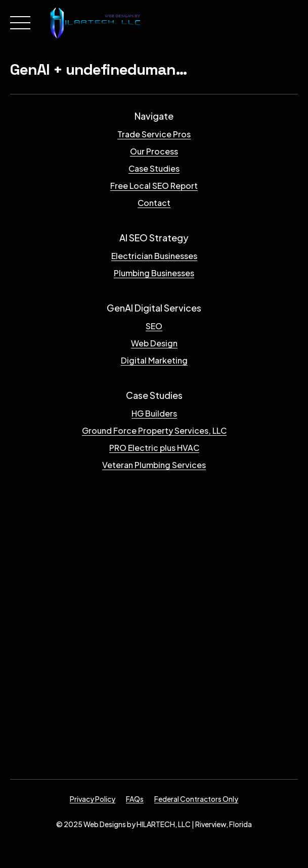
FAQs (135, 799)
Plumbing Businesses (154, 273)
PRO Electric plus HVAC (154, 448)
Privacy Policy (93, 799)
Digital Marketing (154, 360)
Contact (154, 203)
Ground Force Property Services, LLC (154, 430)
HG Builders (154, 413)
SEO (154, 326)
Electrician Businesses (154, 256)
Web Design (154, 343)
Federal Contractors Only (196, 799)
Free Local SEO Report (154, 186)
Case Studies (154, 168)
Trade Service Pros (154, 134)
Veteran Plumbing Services (154, 465)
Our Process (154, 151)
